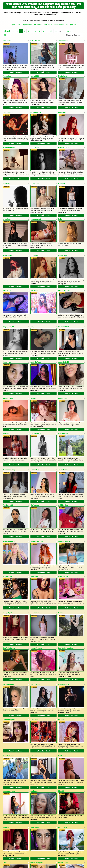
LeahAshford (8, 107)
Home (69, 31)
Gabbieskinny (63, 468)
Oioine (61, 568)
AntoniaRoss (35, 633)
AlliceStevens (8, 370)
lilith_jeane (35, 765)
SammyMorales (36, 600)
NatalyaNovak (63, 534)
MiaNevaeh (35, 468)
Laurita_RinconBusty (66, 600)
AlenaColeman (8, 699)
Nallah (61, 205)
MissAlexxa (7, 205)
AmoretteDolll (63, 337)
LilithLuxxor (63, 765)
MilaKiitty (6, 173)
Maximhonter (63, 73)
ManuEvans (63, 238)
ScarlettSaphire (64, 271)
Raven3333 (35, 73)
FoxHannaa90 (8, 468)
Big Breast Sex (27, 25)
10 (51, 31)
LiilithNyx (62, 666)
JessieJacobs (63, 41)
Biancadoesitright (9, 436)
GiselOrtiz (6, 402)
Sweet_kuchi (63, 798)
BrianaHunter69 (9, 139)
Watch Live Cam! (16, 69)
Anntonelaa (35, 568)
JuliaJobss (7, 73)
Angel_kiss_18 (8, 304)
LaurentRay (35, 436)
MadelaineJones (37, 534)
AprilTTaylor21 (64, 370)
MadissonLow (63, 633)
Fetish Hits (42, 863)
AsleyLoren (35, 173)
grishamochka (36, 107)
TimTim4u (34, 271)
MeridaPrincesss (37, 502)
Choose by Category (74, 35)
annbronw (34, 732)
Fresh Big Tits (48, 25)
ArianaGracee (63, 436)
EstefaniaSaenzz (9, 600)
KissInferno (7, 798)
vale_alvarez (35, 41)
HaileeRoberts (64, 139)
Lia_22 (33, 304)
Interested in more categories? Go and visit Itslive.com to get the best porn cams (44, 846)
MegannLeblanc (9, 732)
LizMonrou (62, 699)
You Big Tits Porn (71, 25)
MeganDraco (7, 534)
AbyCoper (34, 666)
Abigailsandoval (9, 502)
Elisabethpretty (8, 633)
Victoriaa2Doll (63, 304)
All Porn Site (38, 25)
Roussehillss (8, 238)
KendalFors (7, 765)
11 (56, 31)
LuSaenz (34, 699)
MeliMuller (7, 41)
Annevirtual (7, 337)
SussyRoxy (7, 271)
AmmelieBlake (36, 402)
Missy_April (7, 568)
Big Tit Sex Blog (16, 25)
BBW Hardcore (59, 25)
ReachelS (62, 173)
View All (7, 31)
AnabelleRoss (36, 337)
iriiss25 (61, 732)
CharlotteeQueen (9, 666)
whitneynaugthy (37, 798)
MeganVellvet (63, 402)
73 (5, 35)
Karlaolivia (34, 238)
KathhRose (35, 139)
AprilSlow (62, 107)
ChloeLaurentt (36, 205)
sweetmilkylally (64, 502)
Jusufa (33, 370)
